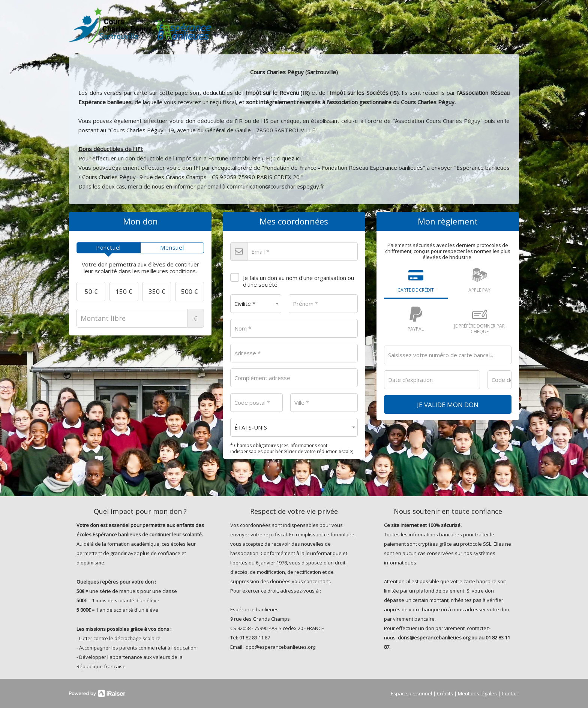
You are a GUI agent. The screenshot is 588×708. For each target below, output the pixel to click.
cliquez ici (289, 158)
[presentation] (108, 248)
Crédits (445, 693)
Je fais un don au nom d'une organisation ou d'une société (292, 278)
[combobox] (256, 304)
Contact (510, 693)
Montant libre (140, 318)
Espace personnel (411, 693)
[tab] (108, 248)
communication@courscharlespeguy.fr (276, 186)
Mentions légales (477, 693)
